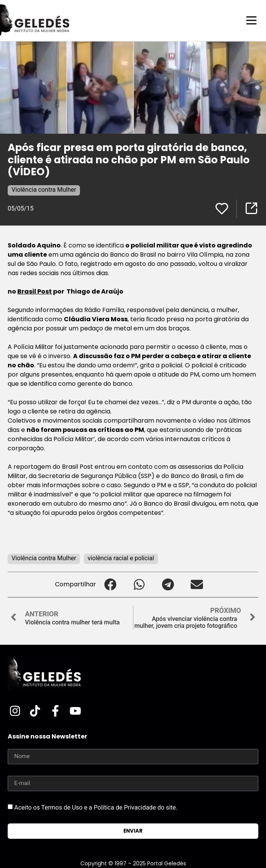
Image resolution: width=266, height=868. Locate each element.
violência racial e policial (121, 558)
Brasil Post (35, 291)
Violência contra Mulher (44, 190)
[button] (111, 585)
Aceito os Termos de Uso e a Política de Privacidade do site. (96, 807)
